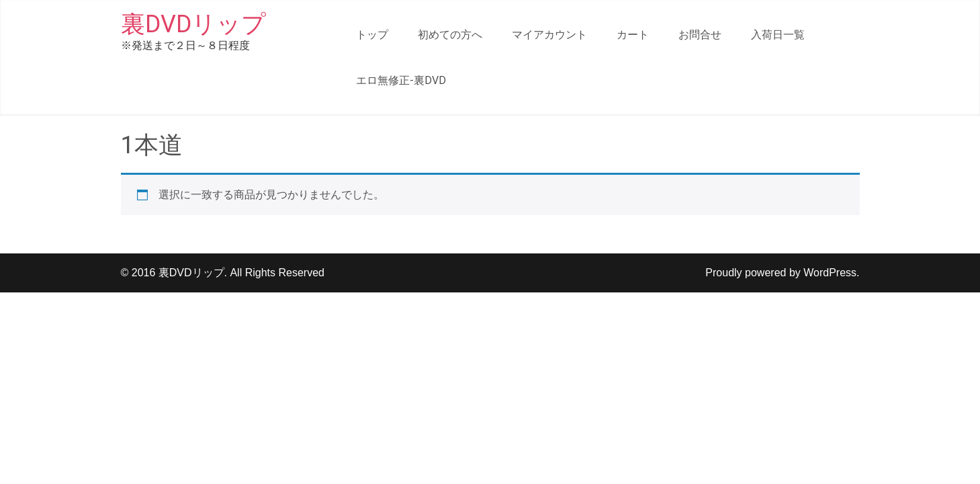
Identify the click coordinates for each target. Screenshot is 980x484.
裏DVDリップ (193, 24)
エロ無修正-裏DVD (401, 80)
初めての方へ (450, 35)
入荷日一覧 (778, 35)
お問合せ (700, 35)
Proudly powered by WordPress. (782, 273)
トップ (372, 35)
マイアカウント (549, 35)
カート (633, 35)
